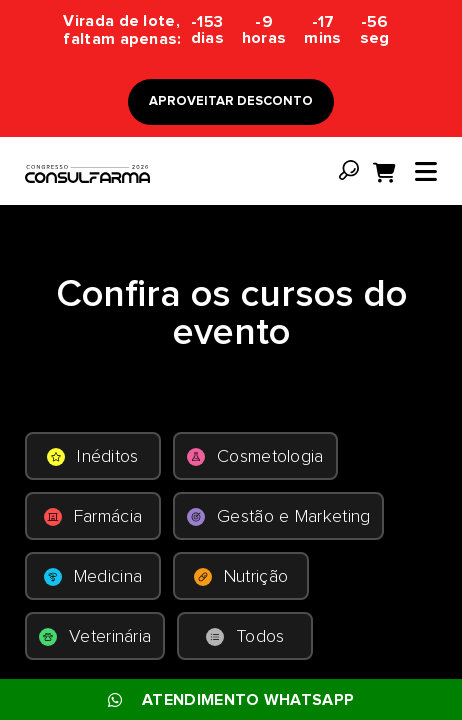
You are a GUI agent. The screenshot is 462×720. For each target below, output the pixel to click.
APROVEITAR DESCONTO (231, 101)
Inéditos (92, 457)
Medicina (93, 577)
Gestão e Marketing (278, 517)
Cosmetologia (255, 457)
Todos (245, 637)
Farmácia (93, 517)
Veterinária (95, 637)
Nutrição (241, 577)
